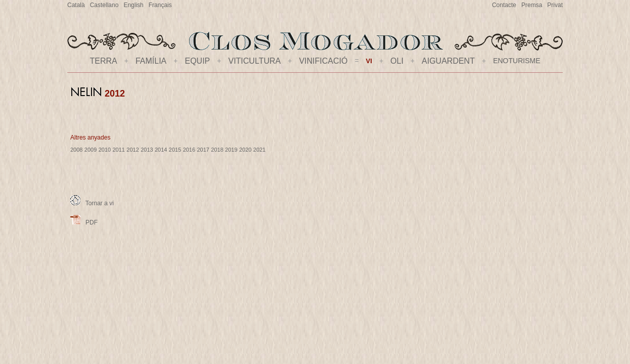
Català (76, 5)
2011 (118, 150)
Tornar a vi (92, 203)
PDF (84, 222)
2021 (259, 150)
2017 (203, 150)
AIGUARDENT (448, 61)
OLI (397, 61)
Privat (555, 5)
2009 (91, 150)
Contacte (504, 5)
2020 (245, 150)
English (133, 5)
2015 (175, 150)
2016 (189, 150)
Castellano (104, 5)
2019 (231, 150)
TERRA (104, 61)
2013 (147, 150)
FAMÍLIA (151, 61)
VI (369, 61)
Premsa (532, 5)
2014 (161, 150)
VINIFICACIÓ (323, 61)
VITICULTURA (254, 61)
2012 (132, 150)
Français (160, 5)
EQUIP (197, 61)
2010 (105, 150)
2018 (217, 150)
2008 (76, 150)
